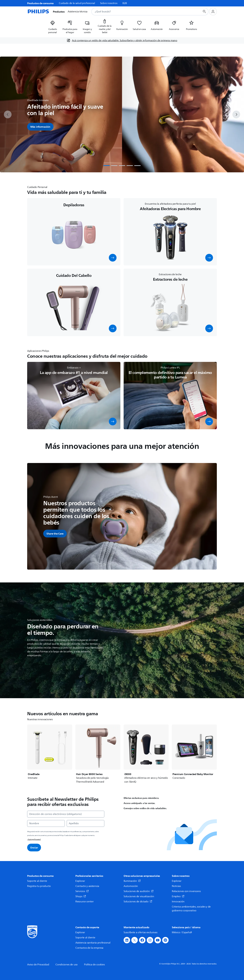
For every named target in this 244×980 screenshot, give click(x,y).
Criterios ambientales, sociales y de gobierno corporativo (191, 909)
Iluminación (132, 881)
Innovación (178, 902)
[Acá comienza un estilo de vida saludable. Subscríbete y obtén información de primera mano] (122, 41)
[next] (236, 114)
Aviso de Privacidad (38, 965)
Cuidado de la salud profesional (77, 3)
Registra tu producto (39, 886)
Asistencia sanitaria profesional (93, 943)
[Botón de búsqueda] (204, 12)
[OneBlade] (50, 752)
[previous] (8, 114)
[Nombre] (46, 823)
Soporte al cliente (37, 881)
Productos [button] (59, 12)
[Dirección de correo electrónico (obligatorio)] (66, 814)
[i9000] (146, 754)
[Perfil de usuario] (213, 12)
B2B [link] (125, 3)
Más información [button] (40, 127)
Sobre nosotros (109, 3)
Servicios (82, 891)
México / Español (182, 932)
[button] (113, 258)
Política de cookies (94, 965)
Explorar (80, 881)
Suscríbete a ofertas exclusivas (140, 932)
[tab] (107, 166)
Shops (81, 896)
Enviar (34, 848)
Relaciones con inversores (186, 891)
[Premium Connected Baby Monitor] (194, 752)
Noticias (176, 886)
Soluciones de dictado (138, 902)
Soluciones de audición (139, 891)
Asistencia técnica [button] (78, 12)
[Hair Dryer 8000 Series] (98, 754)
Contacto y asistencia (87, 886)
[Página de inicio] (38, 12)
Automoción (131, 886)
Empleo (178, 896)
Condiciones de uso (67, 965)
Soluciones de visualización (139, 896)
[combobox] (142, 12)
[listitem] (53, 26)
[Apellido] (86, 823)
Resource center (85, 902)
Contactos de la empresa (89, 948)
